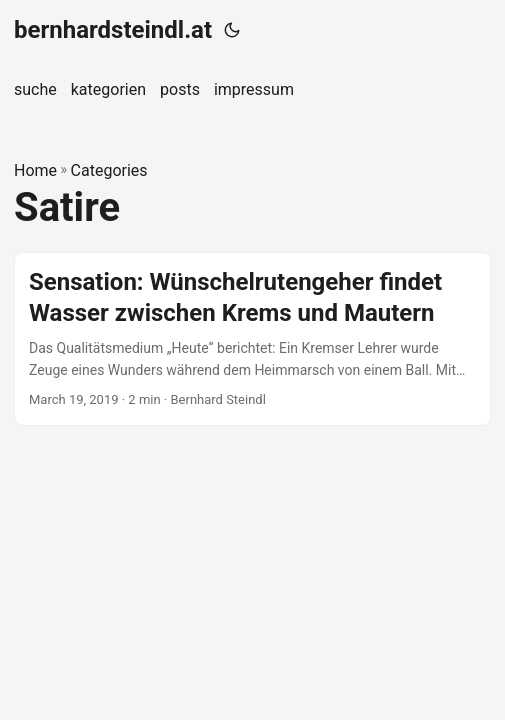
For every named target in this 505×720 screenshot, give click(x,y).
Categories (109, 170)
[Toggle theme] (232, 30)
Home (35, 170)
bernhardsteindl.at (113, 30)
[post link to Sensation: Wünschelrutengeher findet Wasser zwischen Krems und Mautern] (252, 339)
